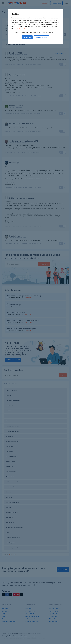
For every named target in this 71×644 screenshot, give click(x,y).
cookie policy (20, 28)
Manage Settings (41, 37)
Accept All (27, 37)
